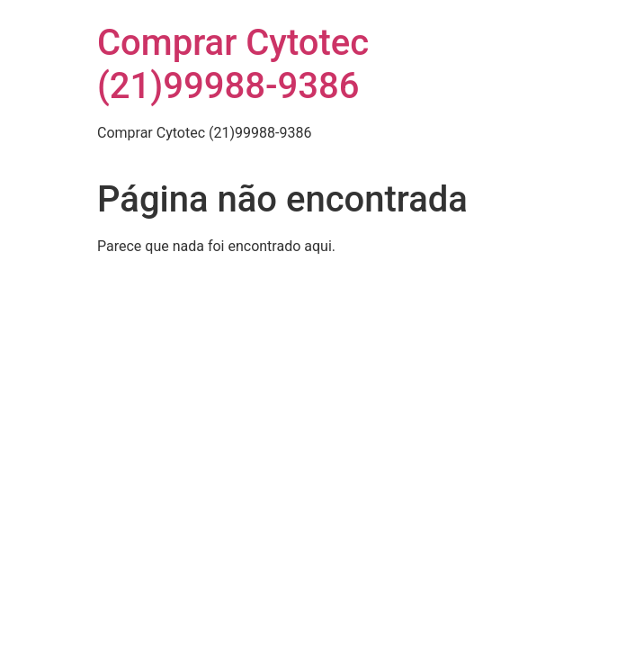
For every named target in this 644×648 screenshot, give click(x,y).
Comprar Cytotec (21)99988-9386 (233, 64)
